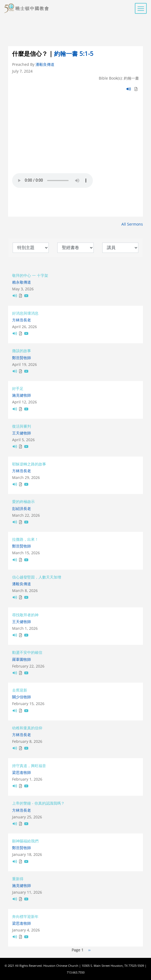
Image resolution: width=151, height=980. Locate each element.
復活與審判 (22, 426)
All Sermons (132, 224)
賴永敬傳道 (22, 282)
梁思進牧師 (22, 772)
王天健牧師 (22, 433)
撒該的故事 (22, 351)
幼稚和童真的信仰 (27, 728)
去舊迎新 (20, 690)
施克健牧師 (22, 395)
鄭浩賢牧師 (22, 358)
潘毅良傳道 (45, 64)
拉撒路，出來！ (25, 539)
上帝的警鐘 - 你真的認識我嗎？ (38, 803)
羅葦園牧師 (22, 659)
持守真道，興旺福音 (29, 766)
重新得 (18, 879)
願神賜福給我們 (25, 841)
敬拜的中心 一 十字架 (30, 275)
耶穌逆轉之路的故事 (29, 464)
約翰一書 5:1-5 (74, 54)
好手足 (18, 388)
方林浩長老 (22, 320)
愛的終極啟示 (23, 501)
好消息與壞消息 (25, 313)
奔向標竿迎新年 (25, 916)
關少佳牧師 (22, 697)
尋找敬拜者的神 (25, 615)
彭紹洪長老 (22, 508)
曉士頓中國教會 (32, 8)
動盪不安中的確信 (27, 652)
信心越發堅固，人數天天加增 (37, 577)
